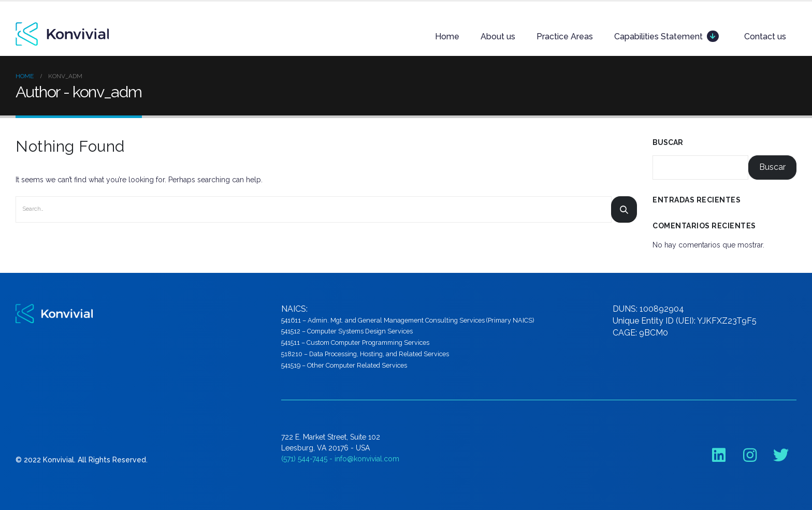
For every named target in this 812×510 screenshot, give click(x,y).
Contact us (765, 37)
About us (498, 37)
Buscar (668, 142)
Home (447, 37)
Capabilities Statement (666, 36)
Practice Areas (565, 37)
